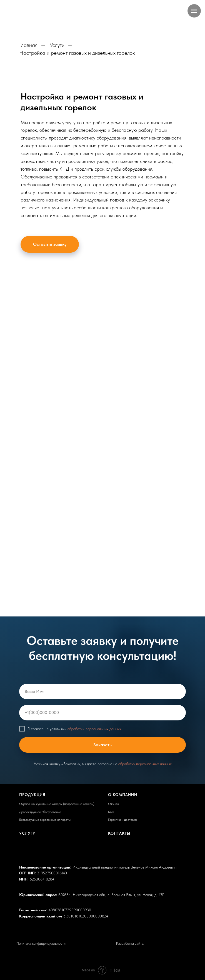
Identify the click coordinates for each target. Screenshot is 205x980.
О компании (123, 795)
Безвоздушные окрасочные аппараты (45, 820)
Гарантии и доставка (122, 820)
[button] (50, 244)
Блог (111, 812)
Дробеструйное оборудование (40, 812)
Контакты (119, 833)
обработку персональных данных (145, 764)
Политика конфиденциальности (41, 944)
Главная (28, 45)
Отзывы (113, 804)
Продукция (32, 795)
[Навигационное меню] (194, 11)
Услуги (57, 45)
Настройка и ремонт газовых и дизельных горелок (77, 53)
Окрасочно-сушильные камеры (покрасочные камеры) (57, 804)
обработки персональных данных (94, 729)
